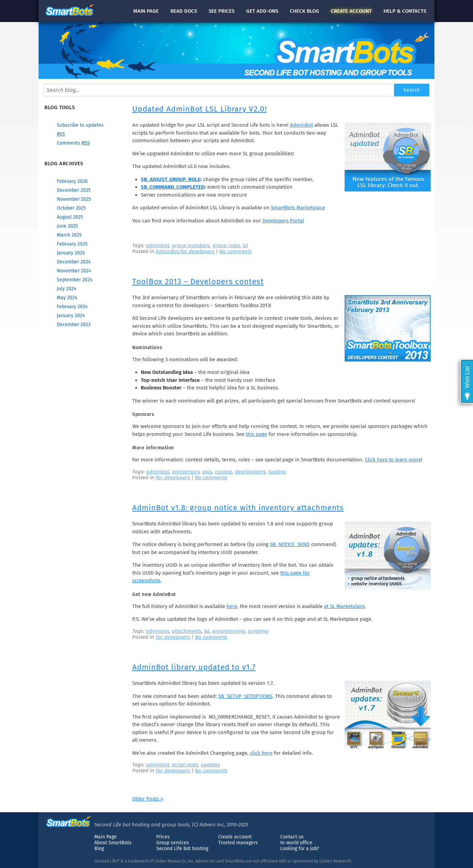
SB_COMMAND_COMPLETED (173, 187)
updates (210, 765)
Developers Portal (283, 221)
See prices (222, 11)
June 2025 (67, 226)
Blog (99, 849)
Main (146, 11)
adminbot (157, 245)
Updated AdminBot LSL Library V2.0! (199, 109)
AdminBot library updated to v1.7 (194, 667)
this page (256, 434)
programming (229, 631)
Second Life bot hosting (182, 849)
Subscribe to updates (80, 125)
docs (184, 11)
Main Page (106, 837)
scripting (258, 631)
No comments (235, 251)
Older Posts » (148, 799)
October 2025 (71, 208)
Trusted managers (238, 843)
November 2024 (74, 271)
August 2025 (70, 217)
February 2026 (72, 181)
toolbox (277, 472)
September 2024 (75, 280)
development (250, 472)
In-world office (296, 843)
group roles (226, 245)
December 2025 (74, 190)
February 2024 (72, 307)
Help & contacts (405, 11)
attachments (187, 631)
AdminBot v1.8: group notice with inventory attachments (238, 508)
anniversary (186, 472)
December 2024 (74, 262)
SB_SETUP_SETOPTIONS (245, 696)
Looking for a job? (299, 849)
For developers (197, 251)
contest (223, 472)
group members (191, 245)
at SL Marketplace (344, 606)
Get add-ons (262, 11)
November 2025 (74, 199)
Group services (173, 843)
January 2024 (71, 316)
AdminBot (301, 125)
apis (207, 472)
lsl (245, 245)
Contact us (292, 837)
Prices (163, 837)
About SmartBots (113, 843)
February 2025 (72, 244)
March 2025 (69, 235)
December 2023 (74, 325)
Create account (235, 837)
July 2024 (66, 289)
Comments (73, 143)
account (351, 11)
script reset (185, 765)
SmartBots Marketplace (298, 208)
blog (304, 11)
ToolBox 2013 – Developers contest (198, 281)
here (232, 606)
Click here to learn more (393, 460)
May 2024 (67, 298)
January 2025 (71, 253)
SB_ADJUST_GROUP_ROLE (171, 179)
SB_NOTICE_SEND (290, 544)
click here (261, 753)
